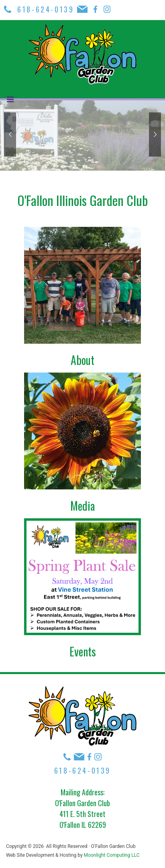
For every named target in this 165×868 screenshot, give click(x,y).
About (82, 360)
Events (83, 651)
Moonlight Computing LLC (112, 855)
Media (82, 506)
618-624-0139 (47, 9)
